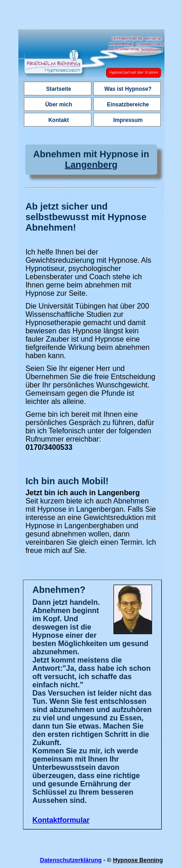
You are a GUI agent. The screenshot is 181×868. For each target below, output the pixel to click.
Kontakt (59, 120)
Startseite (59, 89)
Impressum (128, 120)
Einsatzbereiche (128, 105)
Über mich (59, 105)
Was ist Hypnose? (128, 89)
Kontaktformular (61, 820)
